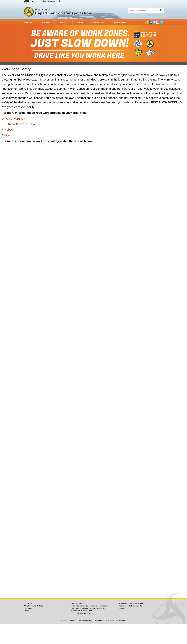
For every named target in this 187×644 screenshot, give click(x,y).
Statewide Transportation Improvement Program (90, 626)
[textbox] (146, 10)
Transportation (7, 83)
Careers (122, 628)
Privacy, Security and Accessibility (74, 640)
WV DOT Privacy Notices (33, 626)
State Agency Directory (40, 1)
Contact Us (28, 623)
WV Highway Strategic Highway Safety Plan (88, 628)
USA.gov (99, 640)
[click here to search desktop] (162, 10)
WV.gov (91, 640)
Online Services (56, 1)
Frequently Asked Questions (82, 633)
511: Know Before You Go (18, 144)
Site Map (27, 631)
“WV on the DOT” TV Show (82, 631)
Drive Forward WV (13, 138)
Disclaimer (28, 628)
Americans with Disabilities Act (131, 626)
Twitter (6, 155)
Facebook (8, 149)
